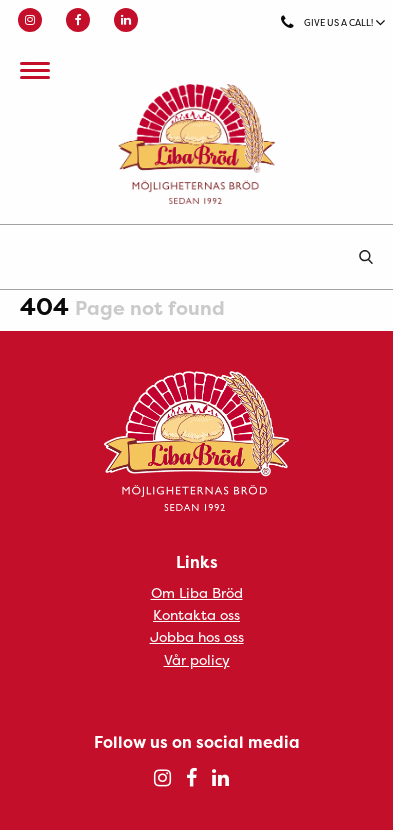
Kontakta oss (196, 614)
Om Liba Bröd (197, 592)
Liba (196, 144)
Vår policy (197, 659)
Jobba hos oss (197, 636)
